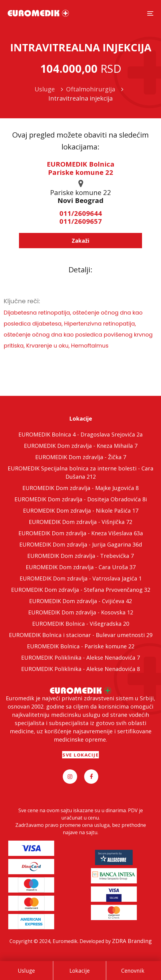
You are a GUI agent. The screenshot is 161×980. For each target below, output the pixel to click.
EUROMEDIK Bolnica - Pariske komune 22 (81, 646)
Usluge (26, 971)
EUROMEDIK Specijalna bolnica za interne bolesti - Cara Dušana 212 (80, 472)
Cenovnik (133, 971)
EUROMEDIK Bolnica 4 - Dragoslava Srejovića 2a (80, 434)
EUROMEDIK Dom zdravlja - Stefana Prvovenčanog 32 (81, 590)
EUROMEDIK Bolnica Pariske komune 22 (81, 168)
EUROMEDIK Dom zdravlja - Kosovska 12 (81, 612)
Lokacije (80, 971)
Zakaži (80, 241)
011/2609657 (81, 221)
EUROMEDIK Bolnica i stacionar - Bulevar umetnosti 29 (81, 635)
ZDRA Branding (132, 941)
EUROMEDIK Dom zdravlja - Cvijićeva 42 (80, 601)
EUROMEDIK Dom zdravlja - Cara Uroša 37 (81, 567)
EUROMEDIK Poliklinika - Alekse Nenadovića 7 (80, 658)
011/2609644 (81, 213)
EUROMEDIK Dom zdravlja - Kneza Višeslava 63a (81, 533)
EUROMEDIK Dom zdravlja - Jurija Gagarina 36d (81, 544)
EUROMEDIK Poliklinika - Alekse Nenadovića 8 (80, 669)
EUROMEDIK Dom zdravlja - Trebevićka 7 (80, 556)
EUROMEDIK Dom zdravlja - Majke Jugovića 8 (80, 488)
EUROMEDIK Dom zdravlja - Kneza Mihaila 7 (81, 446)
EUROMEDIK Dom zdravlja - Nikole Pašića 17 (81, 510)
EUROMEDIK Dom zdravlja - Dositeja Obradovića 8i (81, 499)
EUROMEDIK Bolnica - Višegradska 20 (81, 624)
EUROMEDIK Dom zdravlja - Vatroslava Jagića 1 (81, 578)
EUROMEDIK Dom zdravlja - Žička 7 (81, 457)
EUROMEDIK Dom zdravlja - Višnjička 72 (80, 522)
